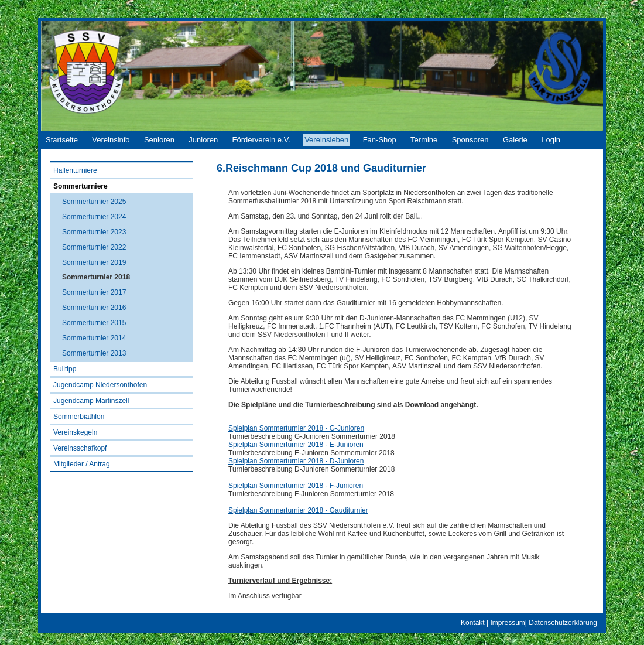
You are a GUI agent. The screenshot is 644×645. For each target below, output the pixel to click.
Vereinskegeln (75, 432)
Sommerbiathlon (79, 417)
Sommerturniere (80, 186)
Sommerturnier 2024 (94, 217)
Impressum (507, 623)
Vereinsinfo (111, 140)
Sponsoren (470, 140)
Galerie (515, 140)
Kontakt (473, 623)
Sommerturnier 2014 (94, 338)
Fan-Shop (380, 140)
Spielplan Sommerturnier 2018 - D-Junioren (296, 461)
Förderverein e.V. (261, 140)
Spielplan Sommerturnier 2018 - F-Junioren (296, 486)
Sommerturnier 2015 (94, 323)
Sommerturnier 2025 (94, 202)
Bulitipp (65, 369)
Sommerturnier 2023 (94, 232)
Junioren (203, 140)
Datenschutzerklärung (563, 623)
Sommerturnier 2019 (94, 262)
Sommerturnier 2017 (94, 292)
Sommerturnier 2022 (94, 247)
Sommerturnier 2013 (94, 353)
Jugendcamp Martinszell (91, 401)
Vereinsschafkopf (80, 448)
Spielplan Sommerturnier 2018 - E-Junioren (296, 445)
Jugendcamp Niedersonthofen (100, 385)
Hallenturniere (75, 170)
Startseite (62, 140)
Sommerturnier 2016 (94, 308)
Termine (424, 140)
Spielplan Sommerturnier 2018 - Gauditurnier (298, 510)
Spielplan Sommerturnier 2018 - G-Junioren (296, 428)
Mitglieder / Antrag (82, 464)
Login (551, 140)
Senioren (159, 140)
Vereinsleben (326, 140)
